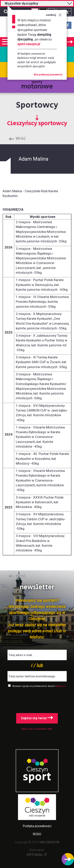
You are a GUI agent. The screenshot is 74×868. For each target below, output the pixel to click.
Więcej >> (61, 686)
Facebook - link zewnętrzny (68, 26)
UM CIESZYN (50, 842)
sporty (37, 85)
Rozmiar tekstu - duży (68, 12)
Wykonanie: (37, 852)
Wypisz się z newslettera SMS (37, 729)
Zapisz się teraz (37, 718)
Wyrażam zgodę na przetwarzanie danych (34, 686)
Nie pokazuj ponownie (48, 75)
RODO (37, 834)
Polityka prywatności (37, 826)
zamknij (54, 15)
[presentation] (37, 699)
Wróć (21, 139)
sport (37, 777)
